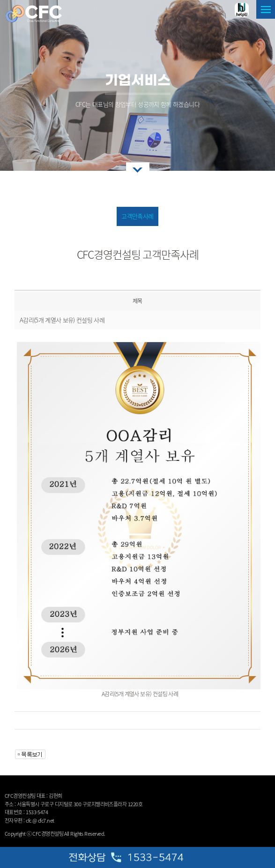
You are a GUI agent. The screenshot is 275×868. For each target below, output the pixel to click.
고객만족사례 (137, 216)
